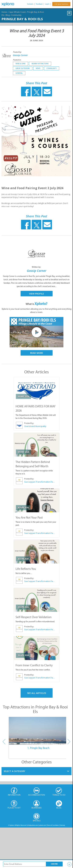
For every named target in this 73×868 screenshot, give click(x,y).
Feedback (39, 4)
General (19, 73)
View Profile (36, 294)
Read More (37, 353)
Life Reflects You (26, 569)
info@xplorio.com (33, 825)
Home (4, 12)
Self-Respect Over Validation (34, 617)
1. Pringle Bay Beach (38, 748)
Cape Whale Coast (17, 12)
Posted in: (17, 60)
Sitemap (62, 825)
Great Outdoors (23, 68)
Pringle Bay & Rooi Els (22, 19)
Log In (47, 4)
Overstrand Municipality (35, 426)
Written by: (37, 267)
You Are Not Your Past (29, 517)
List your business (61, 4)
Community (16, 15)
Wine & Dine (20, 64)
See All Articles (37, 693)
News (38, 68)
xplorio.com (42, 825)
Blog (8, 15)
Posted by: (17, 52)
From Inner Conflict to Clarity (34, 665)
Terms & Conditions (53, 825)
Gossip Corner (20, 55)
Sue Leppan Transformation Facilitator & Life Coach (39, 482)
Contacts (30, 4)
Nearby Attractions (40, 64)
